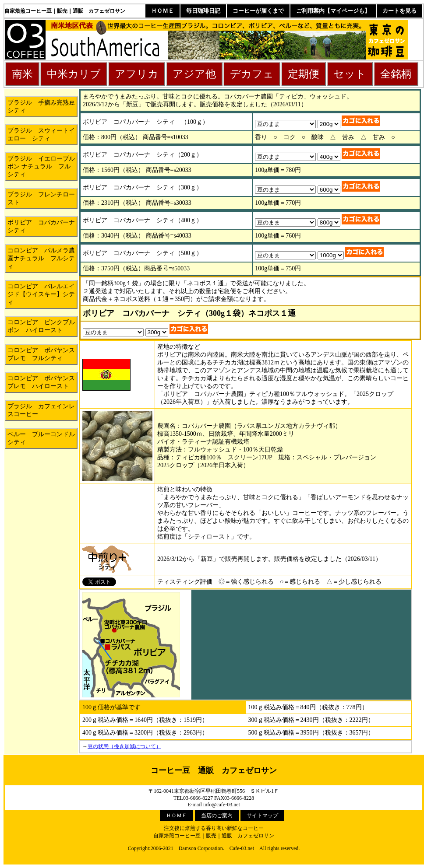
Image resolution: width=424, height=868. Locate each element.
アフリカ (137, 74)
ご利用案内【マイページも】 (333, 11)
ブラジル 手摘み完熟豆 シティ (42, 107)
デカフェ (252, 74)
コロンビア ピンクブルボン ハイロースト (41, 326)
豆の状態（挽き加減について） (124, 746)
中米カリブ (74, 74)
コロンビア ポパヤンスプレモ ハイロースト (41, 382)
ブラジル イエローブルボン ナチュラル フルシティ (41, 166)
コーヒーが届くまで (258, 11)
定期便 (304, 74)
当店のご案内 (217, 815)
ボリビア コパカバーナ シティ (42, 226)
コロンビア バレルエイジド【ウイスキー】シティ (41, 294)
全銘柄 (396, 74)
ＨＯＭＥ (163, 11)
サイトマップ (262, 815)
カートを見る (399, 11)
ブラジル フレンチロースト (41, 198)
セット (350, 74)
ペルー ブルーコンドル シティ (42, 438)
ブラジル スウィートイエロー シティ (41, 135)
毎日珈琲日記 (203, 11)
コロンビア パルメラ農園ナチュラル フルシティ (41, 258)
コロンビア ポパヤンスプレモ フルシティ (41, 354)
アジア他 (194, 74)
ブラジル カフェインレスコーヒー (41, 410)
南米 (22, 74)
